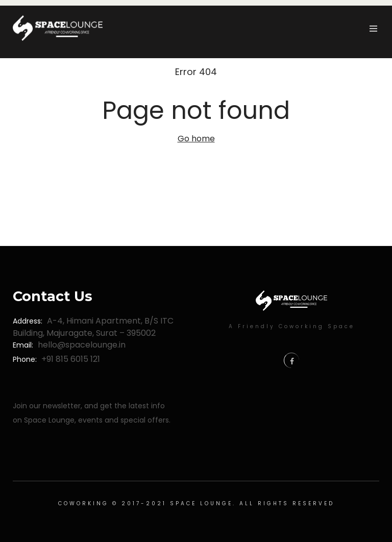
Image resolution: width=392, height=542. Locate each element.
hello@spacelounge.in (82, 345)
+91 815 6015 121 (71, 359)
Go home (196, 139)
